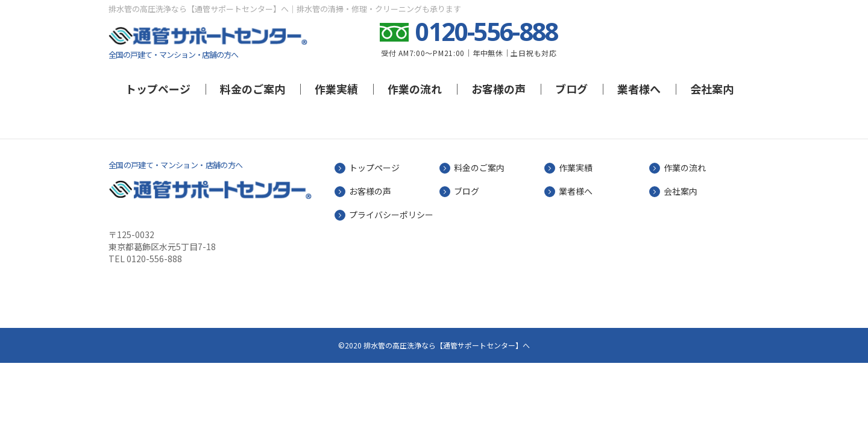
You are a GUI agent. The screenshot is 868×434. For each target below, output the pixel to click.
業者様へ (639, 89)
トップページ (158, 89)
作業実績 (336, 89)
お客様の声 (498, 89)
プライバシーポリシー (391, 215)
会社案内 (712, 89)
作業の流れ (415, 89)
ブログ (571, 89)
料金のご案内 (253, 89)
